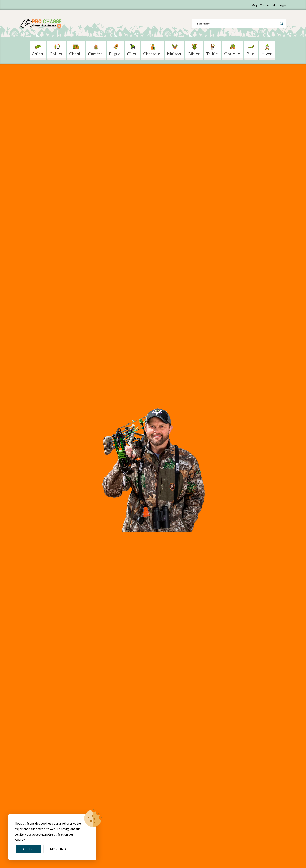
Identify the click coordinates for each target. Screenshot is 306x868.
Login (280, 5)
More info (59, 849)
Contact (265, 5)
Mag (254, 5)
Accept (29, 849)
